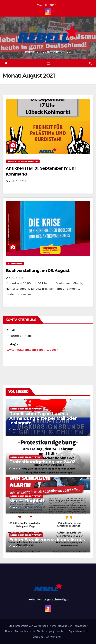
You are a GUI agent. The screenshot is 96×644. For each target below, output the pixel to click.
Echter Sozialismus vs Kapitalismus (47, 540)
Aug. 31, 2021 (17, 181)
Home (9, 631)
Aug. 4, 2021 (17, 278)
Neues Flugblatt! (27, 501)
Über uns (38, 637)
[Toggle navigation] (49, 63)
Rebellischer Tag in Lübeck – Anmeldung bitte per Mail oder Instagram (43, 418)
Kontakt (61, 631)
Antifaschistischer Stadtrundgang (34, 631)
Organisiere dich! (78, 631)
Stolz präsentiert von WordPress (28, 626)
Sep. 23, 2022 (21, 507)
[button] (90, 63)
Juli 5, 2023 (20, 430)
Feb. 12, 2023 (21, 468)
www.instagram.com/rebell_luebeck (32, 350)
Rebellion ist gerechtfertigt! (23, 161)
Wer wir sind (53, 637)
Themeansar (80, 626)
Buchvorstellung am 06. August (38, 271)
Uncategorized (15, 263)
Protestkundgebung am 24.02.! (43, 462)
